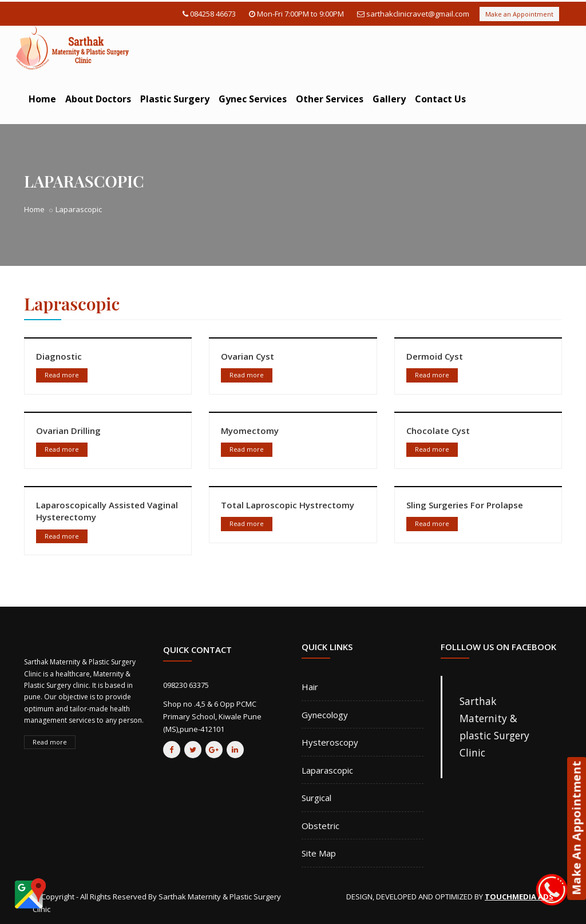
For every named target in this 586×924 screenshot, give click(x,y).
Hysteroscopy (330, 742)
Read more (62, 375)
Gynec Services (253, 99)
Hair (310, 687)
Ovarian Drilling (68, 431)
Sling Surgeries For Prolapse (465, 505)
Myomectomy (250, 431)
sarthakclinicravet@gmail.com (418, 14)
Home (42, 99)
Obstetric (320, 826)
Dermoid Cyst (435, 356)
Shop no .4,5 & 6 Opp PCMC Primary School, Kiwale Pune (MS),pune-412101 (212, 716)
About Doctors (98, 99)
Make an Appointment (519, 14)
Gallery (389, 99)
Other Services (330, 99)
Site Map (319, 853)
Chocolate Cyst (438, 431)
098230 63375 (186, 685)
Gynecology (325, 715)
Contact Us (440, 99)
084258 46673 (213, 14)
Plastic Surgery (175, 99)
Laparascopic (327, 770)
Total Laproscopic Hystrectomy (288, 505)
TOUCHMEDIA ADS (519, 897)
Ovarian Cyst (248, 356)
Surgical (316, 798)
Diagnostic (59, 356)
